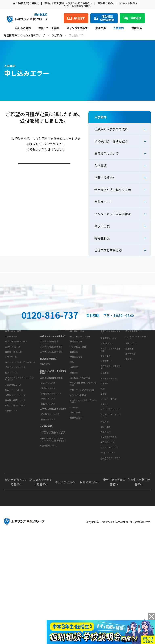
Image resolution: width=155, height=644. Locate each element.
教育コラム (105, 525)
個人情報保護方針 (133, 402)
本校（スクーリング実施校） (53, 402)
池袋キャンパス (48, 454)
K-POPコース (11, 438)
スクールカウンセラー (111, 493)
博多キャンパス (48, 485)
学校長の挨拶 (76, 440)
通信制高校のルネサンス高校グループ (25, 35)
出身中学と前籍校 (109, 449)
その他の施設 (46, 492)
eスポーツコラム (108, 548)
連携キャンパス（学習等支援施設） (53, 438)
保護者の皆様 (76, 412)
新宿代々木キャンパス (51, 459)
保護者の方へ (27, 280)
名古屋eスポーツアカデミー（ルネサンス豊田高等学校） (53, 498)
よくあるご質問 (79, 280)
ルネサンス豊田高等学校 (51, 412)
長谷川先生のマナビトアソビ (111, 554)
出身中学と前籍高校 (108, 250)
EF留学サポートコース (15, 476)
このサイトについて (134, 395)
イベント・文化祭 (109, 482)
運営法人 (129, 430)
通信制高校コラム (109, 532)
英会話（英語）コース (15, 482)
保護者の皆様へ (106, 3)
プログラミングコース (15, 449)
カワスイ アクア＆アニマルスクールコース (20, 460)
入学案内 (118, 28)
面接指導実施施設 (48, 425)
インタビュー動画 (78, 418)
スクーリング (11, 418)
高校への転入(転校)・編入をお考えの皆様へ (68, 3)
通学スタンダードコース (16, 423)
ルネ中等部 (130, 425)
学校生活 (137, 28)
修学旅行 (105, 487)
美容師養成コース (13, 466)
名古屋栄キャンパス (50, 480)
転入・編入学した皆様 (80, 407)
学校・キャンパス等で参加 (82, 485)
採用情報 (129, 420)
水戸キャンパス (48, 449)
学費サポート (104, 202)
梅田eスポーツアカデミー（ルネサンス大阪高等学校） (53, 505)
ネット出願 (102, 226)
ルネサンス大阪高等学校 (51, 418)
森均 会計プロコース (15, 487)
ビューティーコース (14, 471)
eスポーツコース (13, 428)
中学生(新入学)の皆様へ (26, 3)
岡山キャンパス (48, 470)
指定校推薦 (106, 510)
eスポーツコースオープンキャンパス (84, 497)
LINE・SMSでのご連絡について (137, 408)
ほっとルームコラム (110, 543)
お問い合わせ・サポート (81, 461)
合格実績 (105, 505)
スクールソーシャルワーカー (111, 499)
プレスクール (76, 508)
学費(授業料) (106, 414)
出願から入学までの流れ (111, 129)
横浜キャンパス (48, 464)
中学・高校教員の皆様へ (77, 6)
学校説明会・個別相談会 (111, 141)
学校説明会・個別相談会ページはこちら (45, 175)
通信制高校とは (108, 538)
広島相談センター (48, 511)
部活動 (104, 477)
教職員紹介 (106, 515)
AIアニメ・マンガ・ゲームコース (20, 444)
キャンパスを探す (77, 28)
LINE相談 (74, 503)
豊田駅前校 (45, 430)
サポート (105, 467)
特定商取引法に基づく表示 (113, 190)
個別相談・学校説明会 (80, 473)
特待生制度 (102, 238)
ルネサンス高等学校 (49, 407)
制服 (103, 472)
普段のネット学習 (13, 412)
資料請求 (114, 330)
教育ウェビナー (77, 513)
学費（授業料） (105, 178)
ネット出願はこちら (77, 348)
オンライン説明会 (78, 490)
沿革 (72, 445)
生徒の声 (101, 28)
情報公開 (74, 451)
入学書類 (101, 165)
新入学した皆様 (77, 402)
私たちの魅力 (23, 28)
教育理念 (74, 435)
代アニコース (11, 454)
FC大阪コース (11, 492)
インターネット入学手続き (113, 214)
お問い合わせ (131, 414)
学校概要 (73, 428)
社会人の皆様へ (129, 3)
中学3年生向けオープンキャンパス (84, 479)
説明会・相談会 (41, 330)
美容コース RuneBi (14, 433)
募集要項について (107, 153)
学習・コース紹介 (49, 28)
